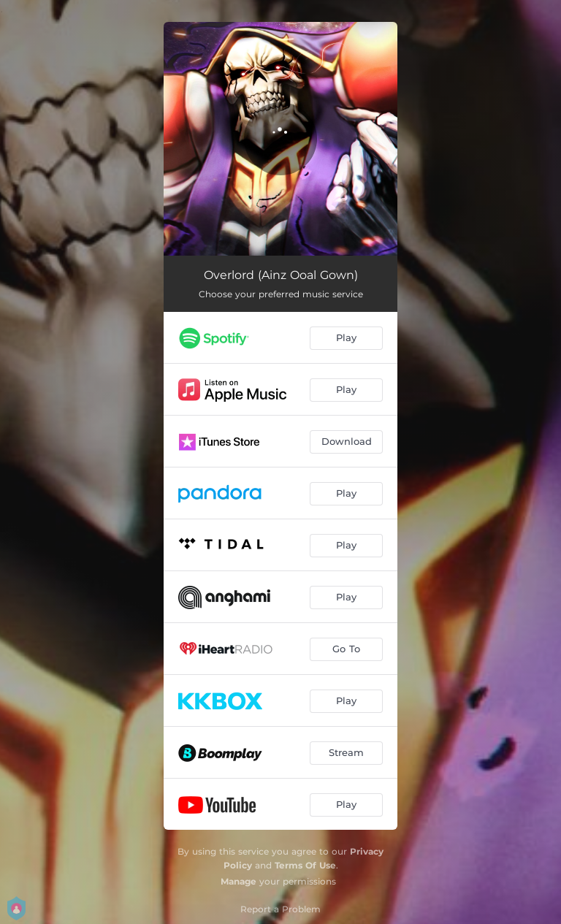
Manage (238, 881)
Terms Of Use (305, 865)
